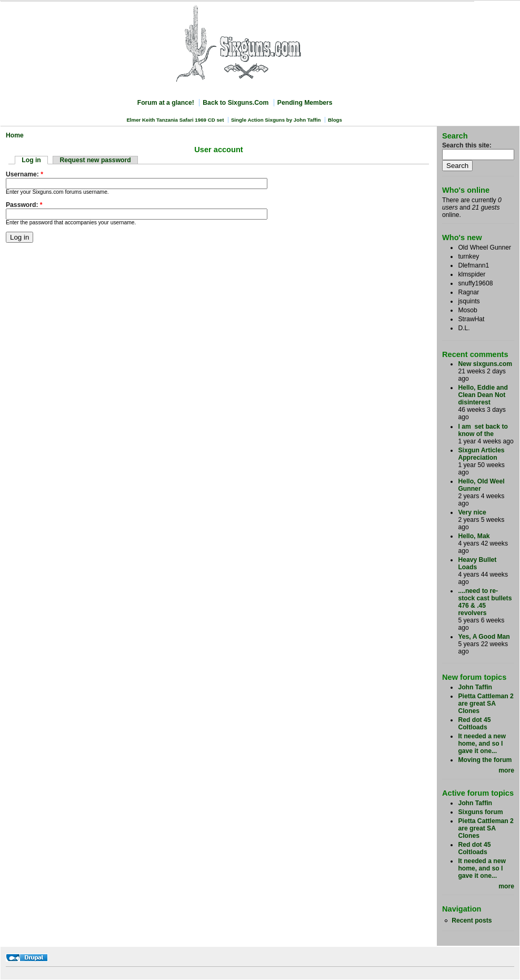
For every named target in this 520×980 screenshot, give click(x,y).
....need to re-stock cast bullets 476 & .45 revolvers (485, 602)
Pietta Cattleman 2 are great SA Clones (486, 704)
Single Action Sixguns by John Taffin (276, 120)
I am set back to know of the (483, 430)
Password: (24, 205)
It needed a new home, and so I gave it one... (482, 744)
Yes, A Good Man (484, 637)
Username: (24, 174)
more (506, 770)
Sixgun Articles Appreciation (481, 454)
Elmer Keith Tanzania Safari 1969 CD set (175, 120)
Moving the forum (485, 760)
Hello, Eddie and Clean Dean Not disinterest (483, 395)
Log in (31, 160)
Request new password (96, 160)
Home (15, 135)
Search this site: (467, 145)
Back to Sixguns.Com (236, 103)
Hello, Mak (474, 536)
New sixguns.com (485, 364)
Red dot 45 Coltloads (474, 724)
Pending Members (305, 103)
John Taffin (475, 687)
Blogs (335, 120)
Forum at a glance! (166, 103)
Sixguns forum (480, 812)
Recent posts (472, 920)
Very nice (472, 512)
